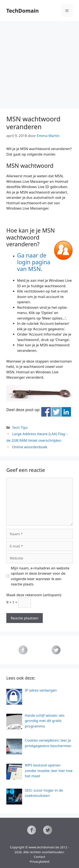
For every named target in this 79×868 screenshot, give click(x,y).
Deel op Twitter (56, 412)
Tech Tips (20, 427)
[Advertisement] (39, 63)
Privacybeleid (39, 861)
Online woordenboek (30, 447)
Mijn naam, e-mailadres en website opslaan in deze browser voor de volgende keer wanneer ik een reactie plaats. (40, 576)
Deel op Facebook (46, 412)
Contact (39, 857)
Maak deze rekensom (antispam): (34, 595)
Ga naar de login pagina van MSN (34, 262)
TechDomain (23, 11)
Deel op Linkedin (66, 412)
